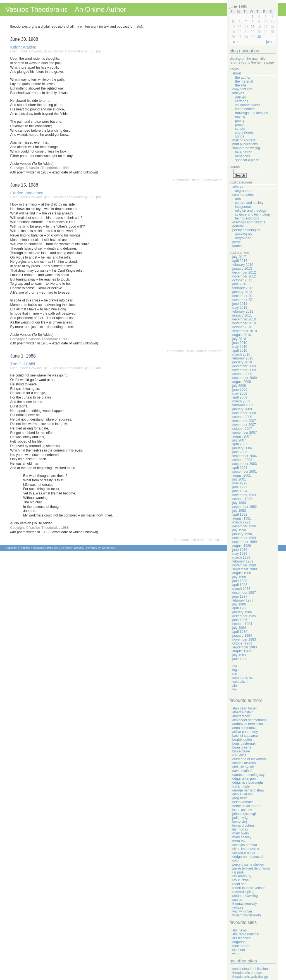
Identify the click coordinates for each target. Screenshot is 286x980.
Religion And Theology (251, 211)
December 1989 (244, 538)
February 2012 (243, 288)
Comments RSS (243, 678)
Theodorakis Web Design (250, 977)
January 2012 (242, 292)
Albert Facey (241, 716)
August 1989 (242, 546)
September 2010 (245, 331)
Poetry (240, 121)
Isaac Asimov (242, 810)
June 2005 (240, 452)
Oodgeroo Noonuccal (248, 857)
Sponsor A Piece (247, 160)
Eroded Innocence (27, 193)
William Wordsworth (247, 915)
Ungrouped (243, 191)
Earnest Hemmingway (249, 775)
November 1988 (244, 565)
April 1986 (240, 608)
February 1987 (243, 600)
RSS (235, 674)
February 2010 (243, 358)
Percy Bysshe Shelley (248, 865)
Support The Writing (246, 148)
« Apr (237, 42)
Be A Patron (244, 152)
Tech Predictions (247, 218)
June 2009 (240, 390)
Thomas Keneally (245, 904)
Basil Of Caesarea (245, 736)
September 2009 (245, 378)
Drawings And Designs (252, 113)
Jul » (269, 42)
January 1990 (242, 534)
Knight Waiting (23, 47)
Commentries (245, 109)
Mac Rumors (241, 946)
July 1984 (239, 628)
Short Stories (244, 132)
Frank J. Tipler (242, 786)
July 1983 (239, 655)
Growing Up (38, 51)
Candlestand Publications (251, 969)
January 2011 (242, 315)
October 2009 (242, 374)
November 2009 (244, 370)
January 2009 (242, 409)
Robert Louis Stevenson (249, 888)
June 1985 (240, 620)
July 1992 (239, 511)
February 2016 (243, 265)
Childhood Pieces (248, 105)
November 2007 (244, 425)
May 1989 (240, 554)
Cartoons (242, 101)
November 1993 (244, 495)
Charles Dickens (244, 763)
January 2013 (242, 269)
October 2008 (242, 417)
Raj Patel (238, 872)
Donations (243, 156)
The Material (244, 81)
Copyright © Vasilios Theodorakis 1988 (39, 168)
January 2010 (242, 362)
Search (235, 167)
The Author (243, 78)
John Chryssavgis (245, 814)
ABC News (239, 930)
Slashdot (239, 950)
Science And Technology (253, 214)
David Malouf (242, 771)
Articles (241, 97)
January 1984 (242, 636)
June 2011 (240, 304)
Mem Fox (239, 841)
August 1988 (242, 573)
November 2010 (244, 323)
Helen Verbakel (243, 802)
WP (235, 689)
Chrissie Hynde (243, 767)
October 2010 (242, 327)
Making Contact (244, 140)
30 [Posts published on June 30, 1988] (259, 37)
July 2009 (239, 386)
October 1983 (242, 643)
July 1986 (239, 604)
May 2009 (240, 394)
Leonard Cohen (243, 825)
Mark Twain (241, 833)
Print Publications (245, 144)
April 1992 (240, 515)
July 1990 (239, 530)
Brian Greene (242, 747)
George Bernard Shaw (248, 790)
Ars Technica (242, 938)
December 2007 (244, 421)
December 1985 (244, 616)
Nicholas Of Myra (245, 845)
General (238, 226)
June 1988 (240, 581)
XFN (235, 685)
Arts (238, 199)
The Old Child (22, 364)
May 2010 (240, 347)
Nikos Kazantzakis (246, 849)
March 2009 (241, 401)
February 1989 (243, 561)
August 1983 (242, 651)
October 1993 (242, 499)
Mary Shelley (242, 837)
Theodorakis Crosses (247, 973)
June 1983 (240, 659)
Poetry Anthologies (246, 230)
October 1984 (242, 624)
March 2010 (241, 354)
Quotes (238, 246)
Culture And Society (249, 203)
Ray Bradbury (242, 876)
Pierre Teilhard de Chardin (251, 868)
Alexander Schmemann (250, 720)
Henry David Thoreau (247, 806)
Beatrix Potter (242, 740)
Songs (240, 136)
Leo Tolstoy (240, 822)
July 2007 (239, 440)
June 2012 (240, 284)
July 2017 (239, 257)
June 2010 (240, 343)
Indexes (238, 93)
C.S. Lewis (239, 755)
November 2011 (244, 300)
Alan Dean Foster (245, 708)
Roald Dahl (240, 884)
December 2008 (244, 413)
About (237, 73)
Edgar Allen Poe (244, 779)
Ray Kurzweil (241, 880)
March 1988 (241, 589)
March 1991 (241, 522)
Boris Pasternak (244, 744)
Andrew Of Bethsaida (248, 724)
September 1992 (245, 507)
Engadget (239, 942)
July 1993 (239, 503)
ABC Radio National (246, 934)
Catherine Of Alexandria (250, 759)
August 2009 (242, 382)
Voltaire (238, 907)
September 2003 (245, 464)
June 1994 (240, 491)
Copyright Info (242, 89)
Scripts (240, 129)
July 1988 (239, 577)
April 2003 (240, 468)
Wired (236, 954)
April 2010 (240, 351)
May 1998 (240, 483)
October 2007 (242, 429)
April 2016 (240, 261)
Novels (240, 117)
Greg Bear (240, 798)
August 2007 (242, 436)
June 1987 (240, 597)
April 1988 (240, 585)
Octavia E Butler (244, 853)
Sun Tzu (238, 900)
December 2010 (244, 319)
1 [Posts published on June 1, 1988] (253, 17)
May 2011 (240, 308)
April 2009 (240, 397)
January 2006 (242, 448)
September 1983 (245, 647)
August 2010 (242, 335)
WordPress (108, 548)
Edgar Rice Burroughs (248, 783)
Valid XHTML (240, 682)
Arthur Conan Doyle (246, 732)
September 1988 (245, 569)
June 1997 (240, 487)
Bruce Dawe (241, 751)
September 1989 (245, 542)
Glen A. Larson (243, 794)
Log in (236, 670)
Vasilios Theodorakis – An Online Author (66, 9)
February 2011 (243, 312)
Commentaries (243, 195)
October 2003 (242, 460)
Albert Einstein (243, 712)
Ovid (235, 861)
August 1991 (242, 518)
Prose (239, 125)
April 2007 (240, 444)
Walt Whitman (242, 911)
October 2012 (242, 280)
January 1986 (242, 612)
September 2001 (245, 472)
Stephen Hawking (245, 896)
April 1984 (240, 632)
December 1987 (244, 593)
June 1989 (240, 550)
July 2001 (239, 479)
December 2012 (244, 272)
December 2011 (244, 296)
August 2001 (242, 475)
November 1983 (244, 639)
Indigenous (243, 207)
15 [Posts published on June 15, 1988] (253, 27)
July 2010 (239, 339)
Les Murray (240, 829)
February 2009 (243, 405)
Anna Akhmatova (245, 728)
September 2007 (245, 433)
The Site (241, 85)
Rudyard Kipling (243, 892)
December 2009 (244, 366)
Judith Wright (241, 818)
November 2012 (244, 276)
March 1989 (241, 557)
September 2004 (245, 456)
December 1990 (244, 526)
